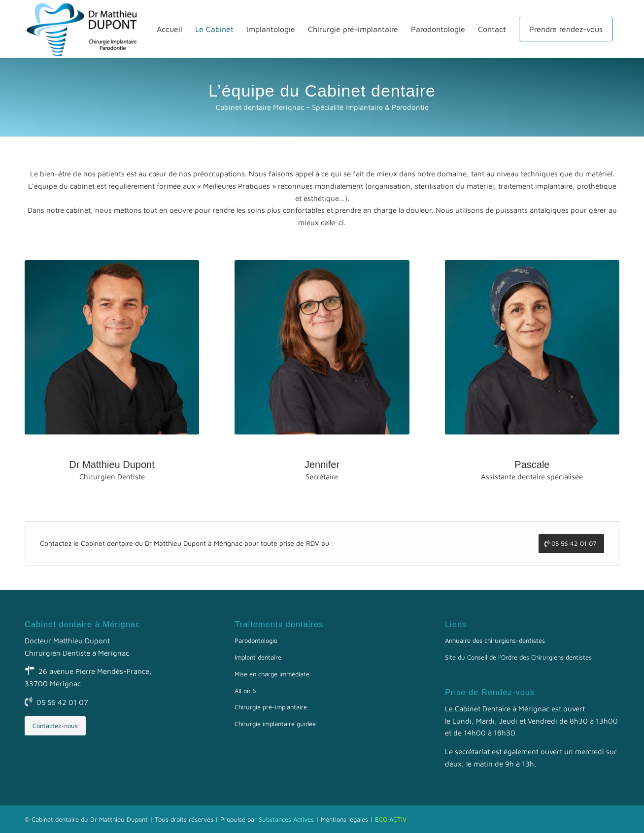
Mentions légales (344, 819)
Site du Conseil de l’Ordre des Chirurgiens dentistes (518, 657)
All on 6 (245, 691)
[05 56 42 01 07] (571, 544)
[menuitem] (169, 29)
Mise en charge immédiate (272, 674)
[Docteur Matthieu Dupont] (86, 29)
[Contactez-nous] (55, 726)
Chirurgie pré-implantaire (271, 707)
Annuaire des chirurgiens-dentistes (495, 640)
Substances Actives (286, 819)
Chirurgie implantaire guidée (275, 724)
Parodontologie (256, 640)
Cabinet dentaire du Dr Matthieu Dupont (90, 819)
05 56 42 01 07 (62, 702)
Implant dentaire (258, 657)
